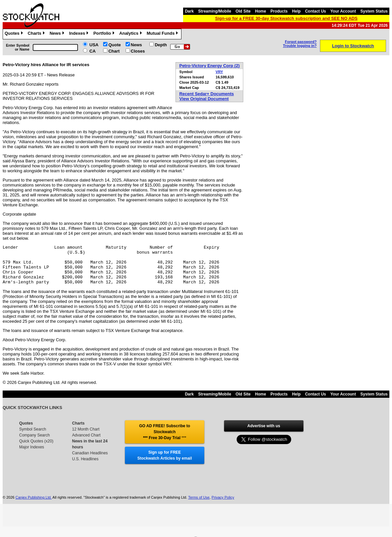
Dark (189, 11)
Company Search (35, 443)
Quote (115, 45)
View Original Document (204, 99)
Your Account (343, 11)
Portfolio (104, 34)
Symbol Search (33, 437)
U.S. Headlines (85, 467)
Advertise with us (264, 434)
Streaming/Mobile (215, 11)
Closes (138, 51)
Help (296, 11)
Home (261, 11)
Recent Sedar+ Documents (206, 94)
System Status (374, 11)
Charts (37, 34)
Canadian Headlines (90, 461)
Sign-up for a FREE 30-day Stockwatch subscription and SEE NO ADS (286, 18)
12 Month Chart (86, 437)
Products (279, 11)
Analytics (131, 34)
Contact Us (315, 11)
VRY (219, 72)
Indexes (79, 34)
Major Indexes (32, 455)
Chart (114, 51)
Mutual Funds (163, 34)
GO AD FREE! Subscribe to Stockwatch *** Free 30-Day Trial (165, 440)
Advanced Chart (86, 443)
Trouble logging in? (300, 46)
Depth (161, 45)
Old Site (243, 11)
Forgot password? (301, 42)
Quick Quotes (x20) (36, 449)
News (58, 34)
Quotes (15, 34)
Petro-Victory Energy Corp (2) (209, 66)
